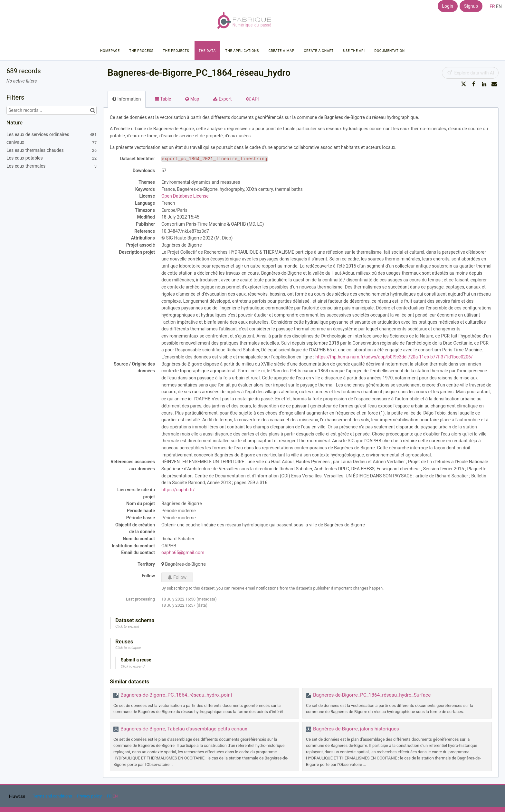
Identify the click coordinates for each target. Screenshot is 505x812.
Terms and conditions (53, 796)
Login (448, 6)
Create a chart (319, 51)
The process (141, 51)
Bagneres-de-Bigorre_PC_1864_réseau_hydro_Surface (372, 695)
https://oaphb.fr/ (178, 490)
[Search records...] (52, 110)
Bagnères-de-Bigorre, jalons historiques (356, 729)
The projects (176, 51)
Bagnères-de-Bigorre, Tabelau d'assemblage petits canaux (184, 729)
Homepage (110, 51)
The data (207, 51)
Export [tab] (222, 99)
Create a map (281, 51)
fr (492, 6)
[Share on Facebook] (474, 84)
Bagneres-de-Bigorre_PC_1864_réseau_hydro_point (176, 695)
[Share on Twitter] (464, 84)
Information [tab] (127, 99)
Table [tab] (163, 99)
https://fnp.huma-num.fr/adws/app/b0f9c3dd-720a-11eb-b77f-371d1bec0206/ (394, 357)
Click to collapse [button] (128, 648)
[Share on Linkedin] (484, 84)
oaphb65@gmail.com (183, 553)
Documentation (389, 51)
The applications (242, 51)
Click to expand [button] (127, 626)
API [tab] (252, 99)
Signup (471, 6)
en (499, 6)
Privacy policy (90, 796)
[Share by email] (494, 84)
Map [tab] (192, 99)
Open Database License (185, 196)
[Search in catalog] (93, 110)
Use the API (354, 51)
